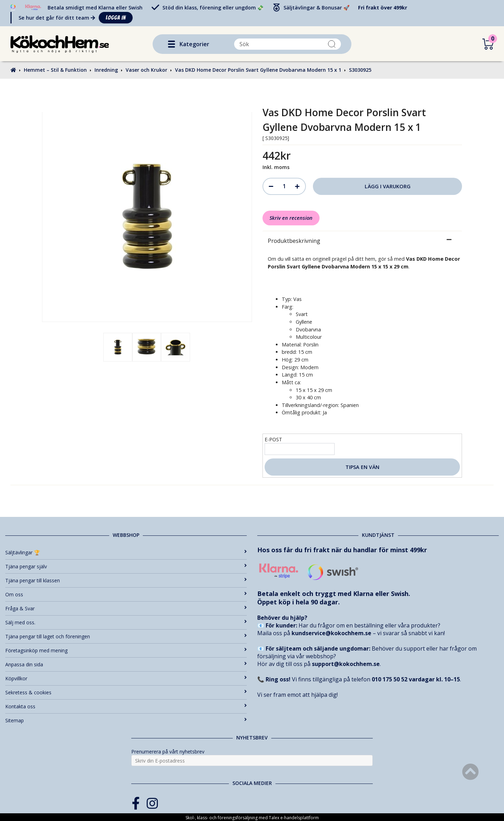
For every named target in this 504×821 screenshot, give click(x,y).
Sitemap (126, 720)
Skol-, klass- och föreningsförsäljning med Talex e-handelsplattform (252, 818)
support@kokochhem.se (346, 664)
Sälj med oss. (126, 622)
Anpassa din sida (126, 664)
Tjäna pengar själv (126, 566)
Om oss (126, 594)
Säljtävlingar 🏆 (126, 552)
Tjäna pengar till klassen (126, 580)
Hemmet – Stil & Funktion (55, 70)
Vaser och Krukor (146, 70)
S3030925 (360, 70)
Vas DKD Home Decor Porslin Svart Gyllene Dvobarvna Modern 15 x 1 (258, 70)
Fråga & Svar (126, 608)
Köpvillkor (126, 678)
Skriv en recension (291, 218)
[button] (171, 44)
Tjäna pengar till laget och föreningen (126, 636)
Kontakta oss (126, 706)
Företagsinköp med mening (126, 650)
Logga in (116, 18)
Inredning (106, 70)
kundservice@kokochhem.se (331, 633)
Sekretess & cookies (126, 692)
